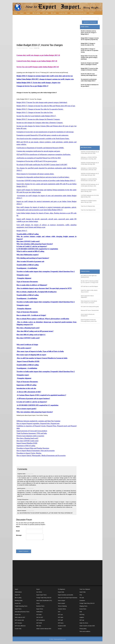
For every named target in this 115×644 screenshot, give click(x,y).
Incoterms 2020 (63, 13)
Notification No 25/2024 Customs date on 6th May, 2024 (89, 191)
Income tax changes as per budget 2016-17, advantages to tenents (90, 64)
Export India (61, 592)
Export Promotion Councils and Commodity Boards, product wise (89, 320)
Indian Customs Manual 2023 (78, 13)
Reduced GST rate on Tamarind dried (90, 310)
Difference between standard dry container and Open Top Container (38, 421)
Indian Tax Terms (84, 623)
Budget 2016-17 (22, 231)
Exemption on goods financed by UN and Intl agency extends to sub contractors (43, 135)
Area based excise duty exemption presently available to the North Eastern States (43, 139)
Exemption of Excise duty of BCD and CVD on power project (37, 161)
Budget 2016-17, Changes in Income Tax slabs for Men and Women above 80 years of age (46, 106)
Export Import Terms (41, 595)
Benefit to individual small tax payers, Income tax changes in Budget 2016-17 (89, 33)
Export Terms (40, 609)
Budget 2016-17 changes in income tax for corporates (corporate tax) (90, 39)
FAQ (81, 595)
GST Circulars (18, 623)
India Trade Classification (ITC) (44, 601)
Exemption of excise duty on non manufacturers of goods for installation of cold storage (45, 132)
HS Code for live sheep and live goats (90, 307)
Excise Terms (83, 609)
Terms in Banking (62, 606)
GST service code (19, 620)
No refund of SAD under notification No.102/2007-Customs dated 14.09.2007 (42, 165)
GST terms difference (20, 626)
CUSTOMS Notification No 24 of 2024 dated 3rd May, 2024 (90, 196)
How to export (61, 603)
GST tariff (60, 620)
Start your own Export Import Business (68, 598)
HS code (82, 598)
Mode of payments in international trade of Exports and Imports (89, 302)
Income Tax (37, 48)
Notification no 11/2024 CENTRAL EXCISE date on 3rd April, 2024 (89, 180)
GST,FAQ (82, 615)
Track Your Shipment (85, 589)
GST (59, 612)
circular (60, 629)
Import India (83, 592)
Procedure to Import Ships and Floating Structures (33, 448)
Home (16, 13)
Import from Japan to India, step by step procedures (89, 291)
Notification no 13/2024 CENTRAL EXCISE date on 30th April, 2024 (89, 169)
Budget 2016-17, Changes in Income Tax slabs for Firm (35, 112)
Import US (17, 595)
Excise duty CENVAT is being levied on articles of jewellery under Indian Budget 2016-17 (46, 181)
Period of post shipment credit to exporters (30, 436)
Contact (91, 13)
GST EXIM (39, 623)
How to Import (61, 601)
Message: (19, 535)
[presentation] (30, 545)
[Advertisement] (47, 29)
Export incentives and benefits (65, 595)
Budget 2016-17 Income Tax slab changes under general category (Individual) (42, 102)
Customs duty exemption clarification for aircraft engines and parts (38, 151)
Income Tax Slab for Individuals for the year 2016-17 (90, 86)
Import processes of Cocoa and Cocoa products (32, 431)
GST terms (61, 623)
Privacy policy (83, 629)
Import (22, 13)
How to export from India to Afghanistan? (87, 297)
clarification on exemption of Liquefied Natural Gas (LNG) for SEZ (39, 158)
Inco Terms (39, 592)
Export (28, 13)
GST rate (82, 620)
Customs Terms (62, 609)
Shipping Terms (83, 606)
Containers (82, 601)
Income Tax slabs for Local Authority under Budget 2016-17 (36, 116)
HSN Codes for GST (20, 617)
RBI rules (53, 13)
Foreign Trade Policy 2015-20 (44, 598)
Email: (18, 531)
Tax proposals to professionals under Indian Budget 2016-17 (89, 80)
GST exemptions (41, 620)
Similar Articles (85, 27)
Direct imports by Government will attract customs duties (35, 174)
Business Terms (40, 606)
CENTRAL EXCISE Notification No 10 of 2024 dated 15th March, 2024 (90, 185)
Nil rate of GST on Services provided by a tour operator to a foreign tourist (90, 282)
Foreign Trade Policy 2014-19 (87, 603)
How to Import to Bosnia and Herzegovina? (88, 315)
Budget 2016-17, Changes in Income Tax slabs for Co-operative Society (40, 109)
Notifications (39, 612)
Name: (18, 527)
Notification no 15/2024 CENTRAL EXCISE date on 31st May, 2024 (89, 158)
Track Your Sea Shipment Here (88, 210)
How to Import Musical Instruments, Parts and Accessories (36, 451)
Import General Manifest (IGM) (27, 443)
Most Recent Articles (86, 148)
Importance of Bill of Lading (26, 446)
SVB (81, 612)
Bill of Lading (36, 13)
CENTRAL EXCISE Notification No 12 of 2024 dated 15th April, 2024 (90, 174)
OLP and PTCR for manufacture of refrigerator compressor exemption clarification (44, 155)
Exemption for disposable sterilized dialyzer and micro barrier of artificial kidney (43, 177)
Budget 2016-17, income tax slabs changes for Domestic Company (38, 119)
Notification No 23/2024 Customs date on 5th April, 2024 (89, 202)
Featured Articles (85, 271)
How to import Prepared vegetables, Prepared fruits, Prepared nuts (38, 423)
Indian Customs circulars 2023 (87, 626)
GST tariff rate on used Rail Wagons (89, 286)
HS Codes (39, 615)
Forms (38, 603)
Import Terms (18, 609)
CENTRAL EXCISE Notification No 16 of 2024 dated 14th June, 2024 (90, 153)
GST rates (45, 13)
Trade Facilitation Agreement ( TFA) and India (32, 433)
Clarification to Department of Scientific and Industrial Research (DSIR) (40, 148)
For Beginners (61, 589)
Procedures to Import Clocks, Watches (29, 453)
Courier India (18, 629)
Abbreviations (18, 592)
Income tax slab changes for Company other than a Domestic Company (40, 123)
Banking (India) (19, 601)
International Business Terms (22, 612)
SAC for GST (40, 617)
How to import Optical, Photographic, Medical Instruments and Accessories (41, 456)
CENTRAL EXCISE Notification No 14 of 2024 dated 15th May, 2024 (90, 164)
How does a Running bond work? (27, 438)
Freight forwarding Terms (21, 606)
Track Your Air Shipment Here (88, 206)
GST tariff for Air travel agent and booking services (89, 276)
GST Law (60, 615)
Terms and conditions (85, 631)
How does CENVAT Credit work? (27, 441)
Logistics (82, 617)
